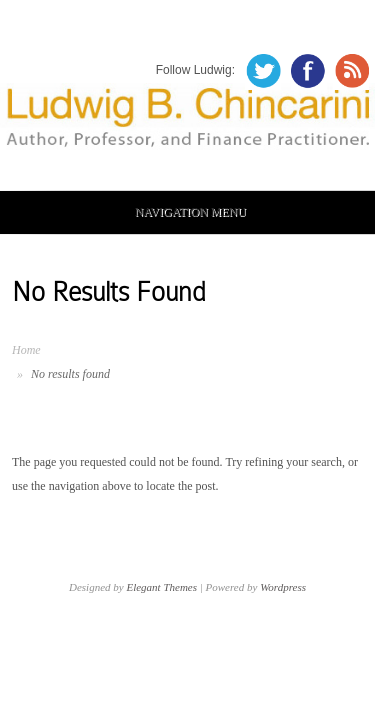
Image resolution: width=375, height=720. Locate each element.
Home (26, 350)
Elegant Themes (161, 587)
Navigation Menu (184, 212)
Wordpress (283, 587)
